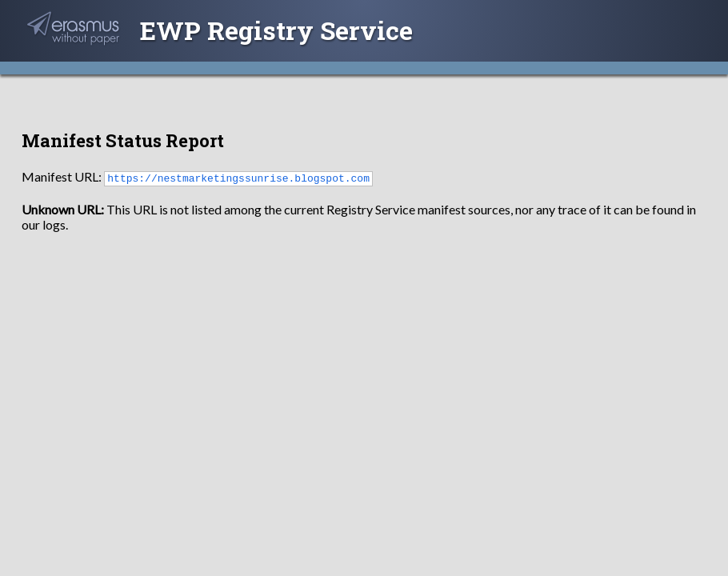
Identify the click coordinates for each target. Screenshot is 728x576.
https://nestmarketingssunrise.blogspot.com (238, 178)
